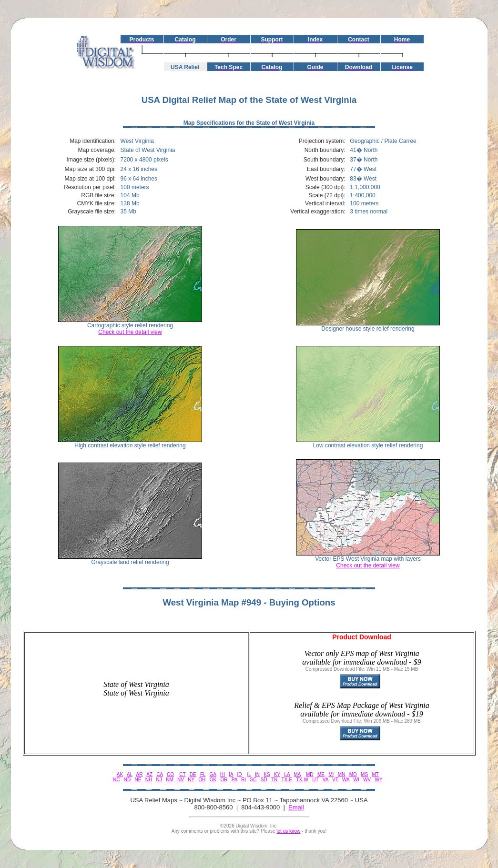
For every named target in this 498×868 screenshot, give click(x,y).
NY (191, 780)
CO (170, 774)
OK (213, 780)
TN (274, 780)
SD (264, 780)
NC (116, 780)
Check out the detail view (130, 332)
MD (310, 774)
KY (277, 774)
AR (140, 774)
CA (159, 774)
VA (325, 780)
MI (331, 774)
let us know (288, 831)
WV (367, 780)
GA (213, 774)
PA (234, 780)
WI (356, 780)
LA (287, 774)
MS (364, 774)
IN (257, 774)
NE (138, 780)
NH (149, 780)
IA (231, 774)
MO (353, 774)
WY (379, 780)
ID (239, 774)
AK (120, 774)
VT (335, 780)
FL (203, 774)
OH (202, 780)
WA (346, 780)
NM (170, 780)
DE (193, 774)
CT (182, 774)
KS (267, 774)
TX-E (287, 780)
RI (244, 780)
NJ (159, 780)
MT (375, 774)
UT (315, 780)
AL (130, 774)
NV (181, 780)
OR (224, 780)
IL (249, 774)
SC (254, 780)
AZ (149, 774)
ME (321, 774)
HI (223, 774)
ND (127, 780)
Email (296, 807)
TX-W (302, 780)
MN (342, 774)
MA (297, 774)
